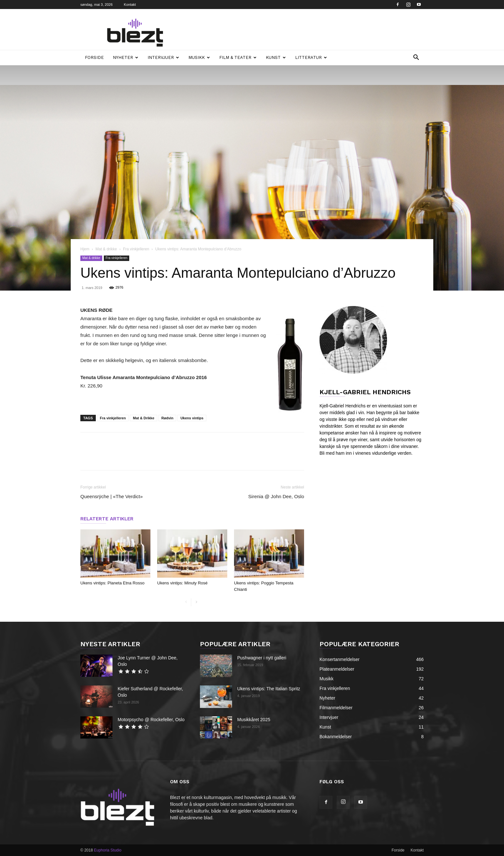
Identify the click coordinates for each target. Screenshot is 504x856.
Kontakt (130, 5)
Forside (94, 57)
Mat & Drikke (144, 418)
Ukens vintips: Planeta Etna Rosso (112, 583)
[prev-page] (186, 602)
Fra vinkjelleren (136, 249)
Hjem (85, 249)
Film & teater (238, 57)
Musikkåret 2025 (254, 720)
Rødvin (167, 418)
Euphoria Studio (108, 850)
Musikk (199, 57)
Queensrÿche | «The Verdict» (112, 496)
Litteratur (311, 57)
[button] (416, 58)
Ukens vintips (192, 418)
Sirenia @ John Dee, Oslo (276, 496)
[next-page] (196, 602)
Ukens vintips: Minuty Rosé (182, 583)
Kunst (276, 57)
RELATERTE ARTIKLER (107, 519)
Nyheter (126, 57)
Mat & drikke (106, 249)
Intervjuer (163, 57)
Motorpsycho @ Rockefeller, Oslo (151, 720)
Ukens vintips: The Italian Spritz (269, 689)
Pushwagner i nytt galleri (262, 658)
